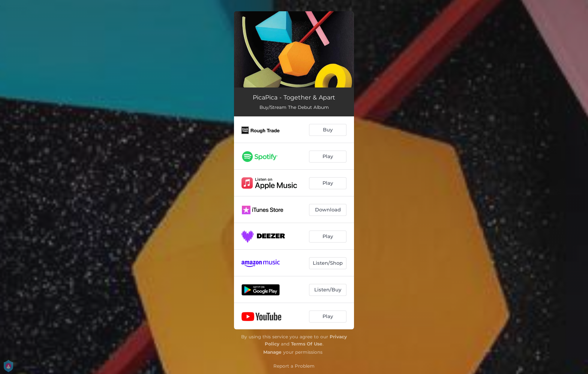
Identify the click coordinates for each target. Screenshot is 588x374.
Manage (272, 352)
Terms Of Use (307, 344)
